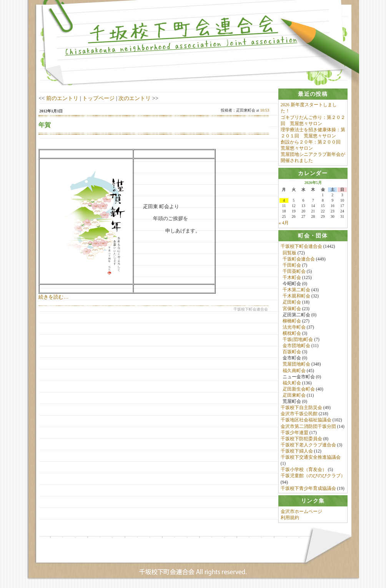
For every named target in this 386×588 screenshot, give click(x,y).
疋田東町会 (294, 396)
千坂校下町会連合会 (301, 247)
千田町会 (292, 266)
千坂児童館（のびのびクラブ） (313, 476)
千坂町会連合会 (299, 259)
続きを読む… (53, 297)
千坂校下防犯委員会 (301, 439)
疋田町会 (292, 302)
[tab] (313, 94)
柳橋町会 (292, 321)
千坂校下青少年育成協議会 (308, 489)
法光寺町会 (294, 327)
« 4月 (284, 223)
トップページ (98, 98)
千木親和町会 (296, 296)
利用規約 (290, 518)
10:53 (265, 110)
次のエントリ (135, 98)
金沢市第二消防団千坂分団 (308, 426)
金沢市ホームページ (301, 512)
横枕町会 (292, 334)
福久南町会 (294, 371)
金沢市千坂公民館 (299, 414)
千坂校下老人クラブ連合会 (308, 445)
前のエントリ (62, 98)
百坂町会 (292, 352)
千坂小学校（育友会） (304, 470)
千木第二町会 (296, 290)
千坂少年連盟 (294, 433)
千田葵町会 (294, 272)
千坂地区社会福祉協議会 (306, 420)
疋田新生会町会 (299, 389)
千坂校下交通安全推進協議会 (311, 458)
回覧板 (289, 253)
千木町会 (292, 278)
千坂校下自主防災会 (301, 408)
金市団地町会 (296, 346)
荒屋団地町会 (296, 364)
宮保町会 (292, 309)
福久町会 (292, 383)
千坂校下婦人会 (297, 451)
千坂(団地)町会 (298, 340)
